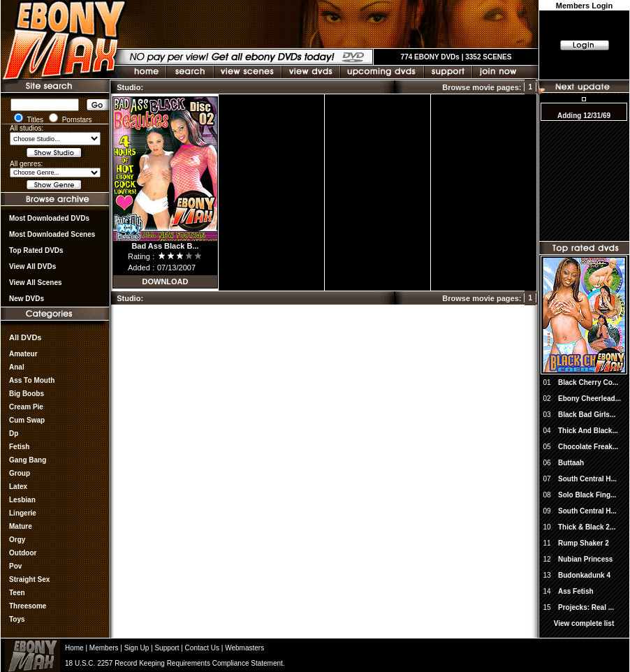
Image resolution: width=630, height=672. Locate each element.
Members (104, 648)
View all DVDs (32, 266)
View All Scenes (36, 283)
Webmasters (244, 648)
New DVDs (27, 299)
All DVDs (25, 337)
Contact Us (202, 648)
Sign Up (137, 648)
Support (167, 648)
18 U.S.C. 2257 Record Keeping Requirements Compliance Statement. (175, 663)
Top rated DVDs (36, 250)
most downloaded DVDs (49, 218)
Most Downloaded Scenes (52, 234)
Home (74, 648)
